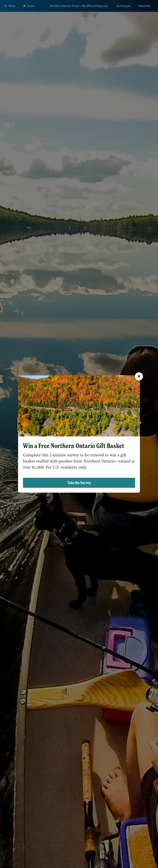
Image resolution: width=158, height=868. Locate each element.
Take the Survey (79, 483)
